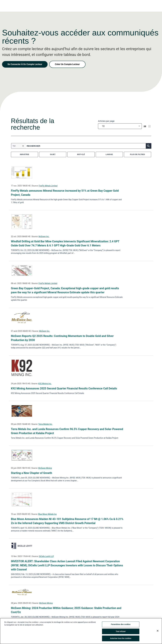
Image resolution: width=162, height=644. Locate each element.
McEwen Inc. (44, 236)
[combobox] (120, 126)
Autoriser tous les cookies (121, 638)
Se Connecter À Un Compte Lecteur (25, 64)
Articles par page (106, 121)
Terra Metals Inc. (45, 424)
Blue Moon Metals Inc (48, 514)
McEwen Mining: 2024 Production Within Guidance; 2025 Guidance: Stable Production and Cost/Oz (66, 610)
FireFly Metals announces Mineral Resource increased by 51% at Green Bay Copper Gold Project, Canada (65, 193)
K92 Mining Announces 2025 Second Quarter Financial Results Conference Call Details (64, 388)
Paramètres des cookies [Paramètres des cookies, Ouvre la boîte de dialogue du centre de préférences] (121, 624)
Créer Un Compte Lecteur (67, 64)
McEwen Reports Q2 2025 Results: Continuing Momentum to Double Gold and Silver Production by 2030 (62, 338)
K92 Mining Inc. (45, 384)
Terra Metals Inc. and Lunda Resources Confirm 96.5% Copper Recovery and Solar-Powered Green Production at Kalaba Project (67, 431)
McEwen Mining (45, 468)
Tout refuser (121, 631)
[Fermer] (158, 631)
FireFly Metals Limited (48, 186)
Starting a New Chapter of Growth (31, 473)
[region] (81, 631)
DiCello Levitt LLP (46, 556)
